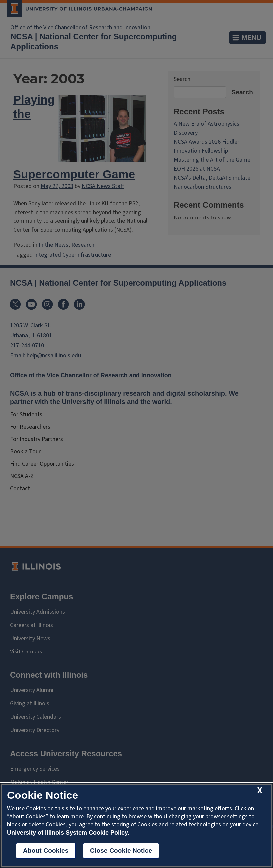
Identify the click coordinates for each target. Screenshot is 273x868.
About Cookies (46, 851)
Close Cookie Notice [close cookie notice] (121, 851)
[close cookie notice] (260, 790)
